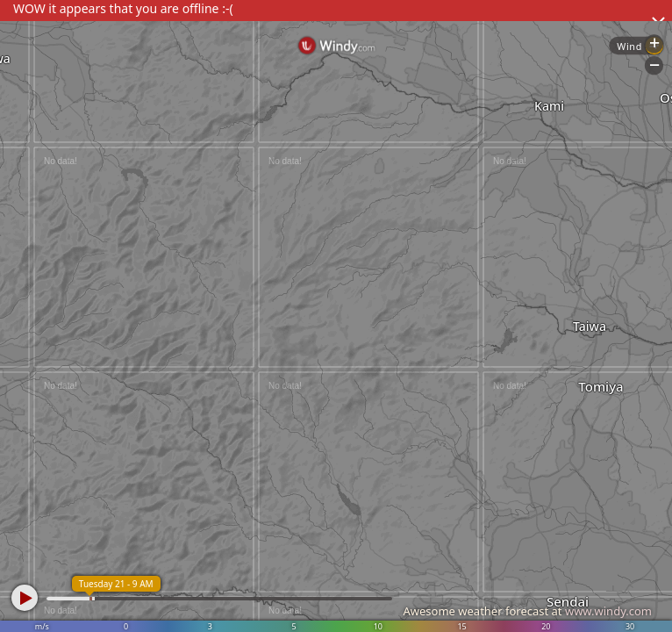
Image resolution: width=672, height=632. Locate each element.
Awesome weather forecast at (527, 611)
